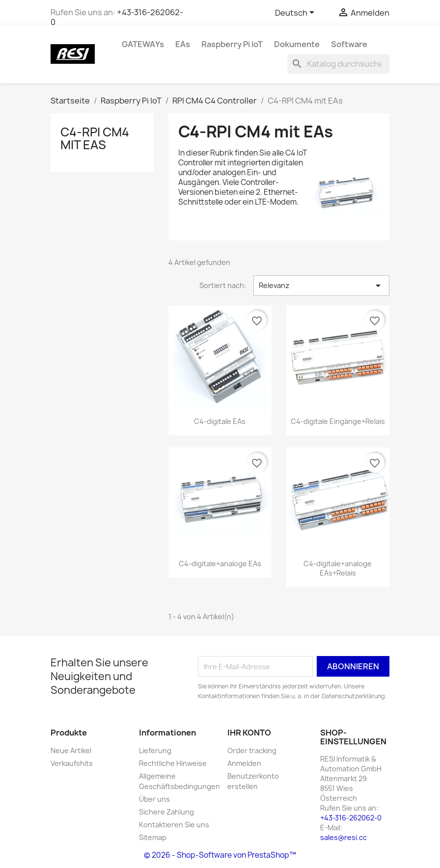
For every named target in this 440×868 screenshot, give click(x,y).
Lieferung (155, 750)
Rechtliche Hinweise (173, 763)
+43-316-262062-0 (117, 17)
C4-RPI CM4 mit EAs (95, 138)
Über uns (154, 799)
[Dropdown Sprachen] (296, 13)
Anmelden (244, 763)
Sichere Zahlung (166, 812)
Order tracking (252, 750)
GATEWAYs (143, 44)
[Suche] (338, 64)
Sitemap (153, 837)
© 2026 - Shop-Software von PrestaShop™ (220, 855)
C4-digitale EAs (220, 421)
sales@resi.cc (344, 837)
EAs (183, 44)
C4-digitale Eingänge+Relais (338, 421)
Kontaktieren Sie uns (174, 825)
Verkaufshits (72, 763)
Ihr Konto (249, 733)
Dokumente (297, 44)
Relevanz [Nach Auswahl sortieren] (321, 286)
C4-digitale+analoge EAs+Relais (338, 568)
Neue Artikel (71, 750)
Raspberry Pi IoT (232, 44)
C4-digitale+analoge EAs (220, 564)
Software (349, 44)
